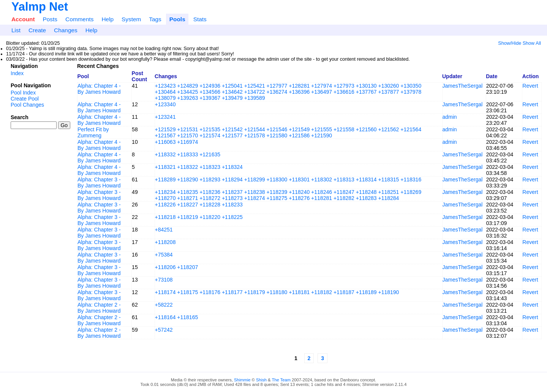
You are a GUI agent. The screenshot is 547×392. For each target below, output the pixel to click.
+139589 (255, 98)
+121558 (344, 129)
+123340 (165, 104)
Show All (532, 43)
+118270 (165, 198)
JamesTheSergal (463, 86)
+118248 (366, 192)
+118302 (322, 179)
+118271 (187, 198)
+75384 (164, 255)
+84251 (164, 230)
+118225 (232, 217)
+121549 (299, 129)
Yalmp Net (40, 7)
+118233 (232, 205)
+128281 (299, 86)
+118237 (232, 192)
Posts (50, 19)
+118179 (255, 292)
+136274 (277, 92)
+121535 (210, 129)
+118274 (255, 198)
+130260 (389, 86)
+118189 (366, 292)
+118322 (187, 167)
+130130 (366, 86)
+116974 (187, 142)
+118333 (187, 154)
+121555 (322, 129)
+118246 (322, 192)
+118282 (344, 198)
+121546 (277, 129)
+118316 (411, 179)
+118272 (210, 198)
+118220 (210, 217)
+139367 (210, 98)
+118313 (344, 179)
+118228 (210, 205)
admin (450, 117)
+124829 (187, 86)
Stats (200, 19)
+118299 (255, 179)
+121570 (187, 135)
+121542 (232, 129)
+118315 (389, 179)
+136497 (322, 92)
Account (23, 19)
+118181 (299, 292)
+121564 (411, 129)
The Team (281, 380)
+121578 (255, 135)
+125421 (255, 86)
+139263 (187, 98)
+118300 (277, 179)
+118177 (232, 292)
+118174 (165, 292)
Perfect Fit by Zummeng (93, 132)
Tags (155, 19)
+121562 (389, 129)
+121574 (210, 135)
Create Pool (25, 99)
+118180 (277, 292)
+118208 (165, 242)
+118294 (232, 179)
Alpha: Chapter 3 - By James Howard (99, 183)
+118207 (187, 267)
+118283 (366, 198)
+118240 (299, 192)
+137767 (366, 92)
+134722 (255, 92)
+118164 (165, 317)
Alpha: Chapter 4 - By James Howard (99, 89)
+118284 (389, 198)
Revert (530, 86)
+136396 (299, 92)
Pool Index (23, 93)
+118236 (210, 192)
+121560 (366, 129)
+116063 (165, 142)
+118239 (277, 192)
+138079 (165, 98)
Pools (177, 19)
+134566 (210, 92)
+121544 (255, 129)
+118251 (389, 192)
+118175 (187, 292)
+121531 (187, 129)
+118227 (187, 205)
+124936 (210, 86)
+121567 (165, 135)
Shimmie (242, 380)
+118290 (187, 179)
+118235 (187, 192)
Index (17, 73)
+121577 (232, 135)
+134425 (187, 92)
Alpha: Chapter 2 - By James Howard (99, 308)
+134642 (232, 92)
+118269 (411, 192)
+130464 (165, 92)
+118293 (210, 179)
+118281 (322, 198)
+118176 (210, 292)
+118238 (255, 192)
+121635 (210, 154)
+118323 (210, 167)
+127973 (344, 86)
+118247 (344, 192)
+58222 (164, 305)
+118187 (344, 292)
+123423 (165, 86)
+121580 (277, 135)
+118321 (165, 167)
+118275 (277, 198)
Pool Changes (27, 105)
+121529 (165, 129)
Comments (79, 19)
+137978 (411, 92)
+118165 (187, 317)
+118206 (165, 267)
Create (37, 30)
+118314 (366, 179)
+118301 (299, 179)
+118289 (165, 179)
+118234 (165, 192)
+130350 (411, 86)
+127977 (277, 86)
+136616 (344, 92)
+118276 (299, 198)
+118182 (322, 292)
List (16, 30)
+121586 (299, 135)
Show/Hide (510, 43)
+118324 (232, 167)
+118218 (165, 217)
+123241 (165, 117)
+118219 (187, 217)
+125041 (232, 86)
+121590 (322, 135)
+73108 (164, 280)
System (131, 19)
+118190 (389, 292)
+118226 (165, 205)
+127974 (322, 86)
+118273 (232, 198)
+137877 (389, 92)
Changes (66, 30)
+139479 (232, 98)
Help (108, 19)
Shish (261, 380)
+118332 (165, 154)
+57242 (164, 330)
